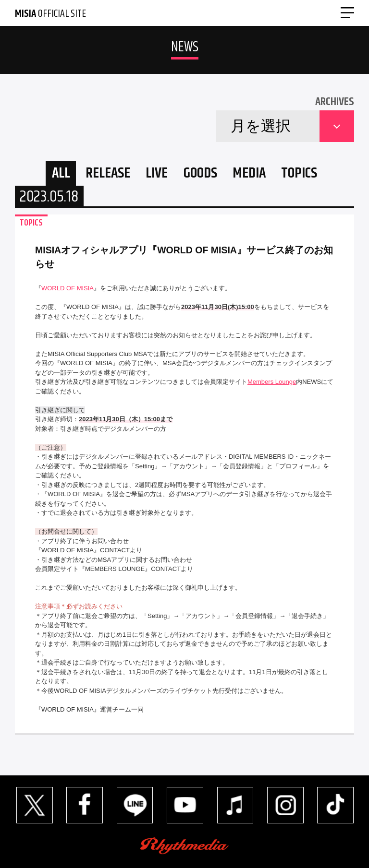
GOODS (200, 173)
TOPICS (299, 173)
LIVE (157, 173)
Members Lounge (272, 382)
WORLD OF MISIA (68, 288)
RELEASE (108, 173)
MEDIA (249, 173)
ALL (61, 173)
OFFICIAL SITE (50, 14)
